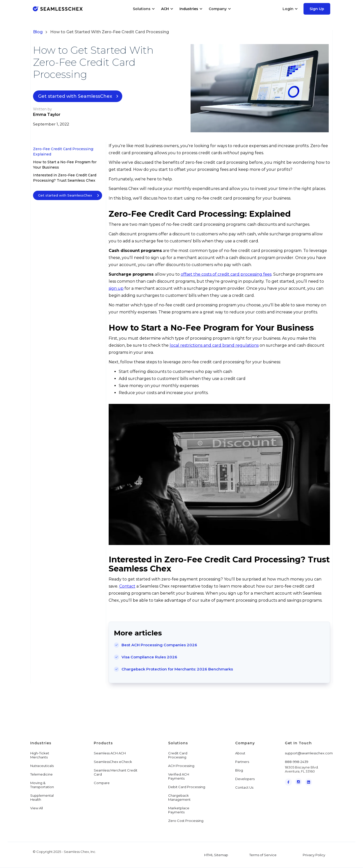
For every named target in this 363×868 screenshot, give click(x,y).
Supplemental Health (42, 797)
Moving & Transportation (42, 785)
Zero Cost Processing (186, 821)
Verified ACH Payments (179, 776)
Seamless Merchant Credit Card (116, 772)
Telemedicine (41, 774)
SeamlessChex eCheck (113, 762)
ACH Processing (181, 766)
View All (37, 808)
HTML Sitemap (216, 855)
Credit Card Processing (178, 755)
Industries (189, 9)
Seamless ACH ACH (110, 753)
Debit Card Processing (187, 787)
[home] (58, 9)
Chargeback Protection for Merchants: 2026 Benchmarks (177, 669)
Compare (102, 783)
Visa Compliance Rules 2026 (149, 657)
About (240, 753)
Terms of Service (263, 855)
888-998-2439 (297, 762)
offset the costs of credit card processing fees (226, 274)
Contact (127, 586)
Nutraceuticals (42, 766)
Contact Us (244, 787)
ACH (165, 9)
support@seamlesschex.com (309, 753)
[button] (144, 9)
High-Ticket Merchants (40, 755)
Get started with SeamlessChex (75, 96)
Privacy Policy (314, 855)
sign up (116, 288)
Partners (242, 762)
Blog (38, 32)
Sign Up (317, 9)
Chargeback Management (179, 797)
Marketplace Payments (179, 810)
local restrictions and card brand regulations (214, 345)
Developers (245, 779)
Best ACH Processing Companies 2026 (159, 645)
